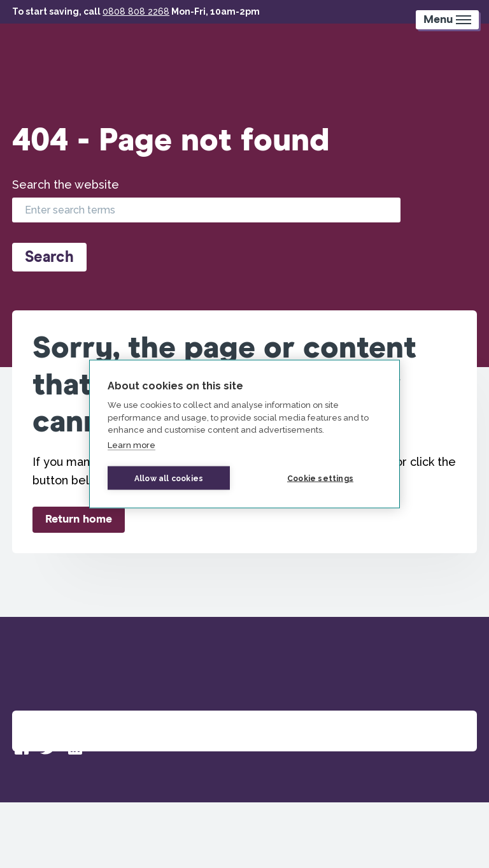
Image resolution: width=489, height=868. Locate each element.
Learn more (131, 445)
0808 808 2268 (136, 11)
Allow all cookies (169, 478)
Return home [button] (79, 519)
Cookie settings (320, 478)
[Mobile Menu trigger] (447, 20)
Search (49, 257)
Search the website (66, 184)
